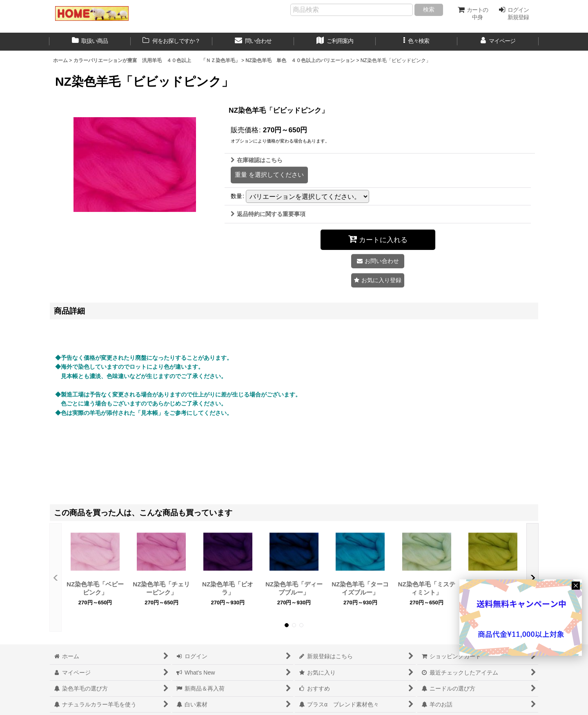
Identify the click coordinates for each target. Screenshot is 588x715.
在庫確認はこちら (257, 160)
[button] (416, 42)
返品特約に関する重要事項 (268, 214)
